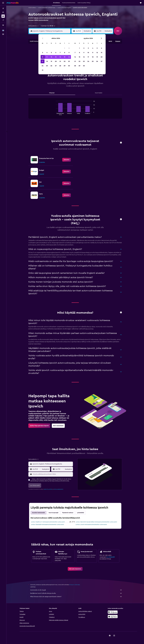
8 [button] (65, 53)
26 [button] (51, 66)
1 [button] (65, 48)
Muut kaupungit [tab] (53, 513)
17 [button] (43, 61)
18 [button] (47, 61)
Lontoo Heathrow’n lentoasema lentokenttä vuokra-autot (48, 522)
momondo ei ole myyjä (76, 590)
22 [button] (65, 61)
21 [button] (60, 61)
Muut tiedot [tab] (99, 93)
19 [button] (51, 61)
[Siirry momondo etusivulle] (13, 3)
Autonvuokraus (32, 8)
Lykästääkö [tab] (81, 513)
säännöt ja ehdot (48, 489)
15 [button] (65, 57)
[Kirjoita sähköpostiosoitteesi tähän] (52, 474)
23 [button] (69, 61)
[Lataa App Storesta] (113, 616)
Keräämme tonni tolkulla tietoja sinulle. (76, 593)
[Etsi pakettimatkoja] (3, 20)
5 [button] (51, 53)
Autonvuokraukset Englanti (64, 8)
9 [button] (69, 53)
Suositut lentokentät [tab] (38, 513)
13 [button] (56, 57)
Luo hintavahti (110, 557)
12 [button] (51, 57)
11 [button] (47, 57)
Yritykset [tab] (52, 93)
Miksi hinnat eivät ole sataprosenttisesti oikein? (76, 597)
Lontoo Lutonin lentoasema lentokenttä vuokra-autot (91, 525)
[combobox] (34, 26)
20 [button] (56, 61)
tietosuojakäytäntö (58, 489)
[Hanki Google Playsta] (113, 612)
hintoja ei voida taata (75, 585)
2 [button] (69, 48)
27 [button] (56, 66)
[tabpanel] (75, 110)
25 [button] (47, 66)
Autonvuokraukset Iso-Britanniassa (47, 8)
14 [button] (60, 57)
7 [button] (60, 53)
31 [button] (43, 70)
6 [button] (56, 53)
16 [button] (69, 57)
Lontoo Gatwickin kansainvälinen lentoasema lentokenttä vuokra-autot (96, 522)
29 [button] (65, 66)
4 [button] (47, 53)
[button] (3, 3)
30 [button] (69, 66)
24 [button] (43, 66)
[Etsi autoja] (3, 16)
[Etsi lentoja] (3, 8)
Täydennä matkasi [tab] (68, 513)
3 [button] (43, 53)
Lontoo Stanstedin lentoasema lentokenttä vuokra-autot (47, 525)
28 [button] (60, 66)
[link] (67, 160)
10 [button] (43, 57)
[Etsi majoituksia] (3, 12)
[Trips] (3, 25)
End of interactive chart (55, 114)
